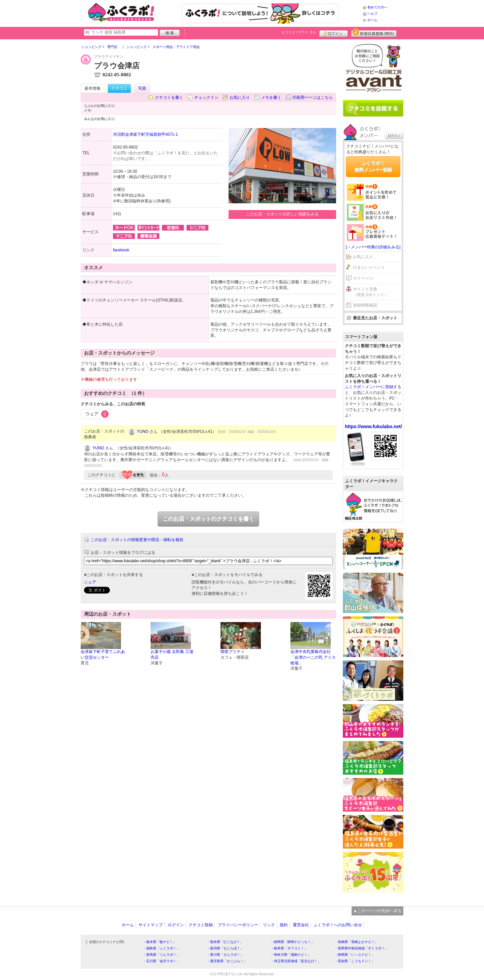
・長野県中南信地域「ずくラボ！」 (361, 948)
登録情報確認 (365, 305)
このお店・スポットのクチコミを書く (208, 519)
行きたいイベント (369, 268)
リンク (269, 925)
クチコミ (119, 88)
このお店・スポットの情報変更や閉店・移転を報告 (137, 540)
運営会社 (301, 925)
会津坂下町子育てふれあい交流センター (103, 655)
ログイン (334, 33)
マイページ (363, 278)
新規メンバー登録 (374, 33)
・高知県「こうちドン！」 (355, 961)
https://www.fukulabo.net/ (373, 426)
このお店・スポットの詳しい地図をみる (282, 214)
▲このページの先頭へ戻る (377, 911)
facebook (121, 250)
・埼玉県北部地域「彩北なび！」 (296, 961)
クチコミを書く (169, 97)
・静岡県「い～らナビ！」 (355, 955)
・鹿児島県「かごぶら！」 (227, 961)
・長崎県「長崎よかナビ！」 (356, 942)
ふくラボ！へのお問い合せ (338, 925)
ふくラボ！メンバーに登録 (369, 387)
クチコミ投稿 (201, 925)
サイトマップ (151, 925)
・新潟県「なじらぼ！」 (225, 948)
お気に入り (240, 97)
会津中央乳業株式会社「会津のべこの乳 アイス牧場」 (313, 657)
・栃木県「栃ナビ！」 (160, 942)
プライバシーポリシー (238, 925)
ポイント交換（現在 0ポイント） (371, 292)
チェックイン (206, 97)
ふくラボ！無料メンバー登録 (373, 166)
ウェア (97, 414)
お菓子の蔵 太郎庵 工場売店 (172, 655)
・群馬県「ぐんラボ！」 (161, 955)
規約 (284, 925)
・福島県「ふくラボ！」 (161, 948)
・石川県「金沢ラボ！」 (161, 961)
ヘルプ (372, 14)
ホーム (372, 20)
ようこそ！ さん (299, 32)
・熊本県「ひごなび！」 (225, 942)
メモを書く (271, 97)
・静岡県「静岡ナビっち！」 (292, 942)
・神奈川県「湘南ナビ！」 (291, 955)
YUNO (143, 432)
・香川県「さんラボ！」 (225, 955)
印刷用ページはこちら (313, 97)
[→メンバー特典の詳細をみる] (373, 247)
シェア (90, 582)
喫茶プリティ (233, 652)
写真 (142, 88)
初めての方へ (377, 7)
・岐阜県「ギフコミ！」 (289, 948)
